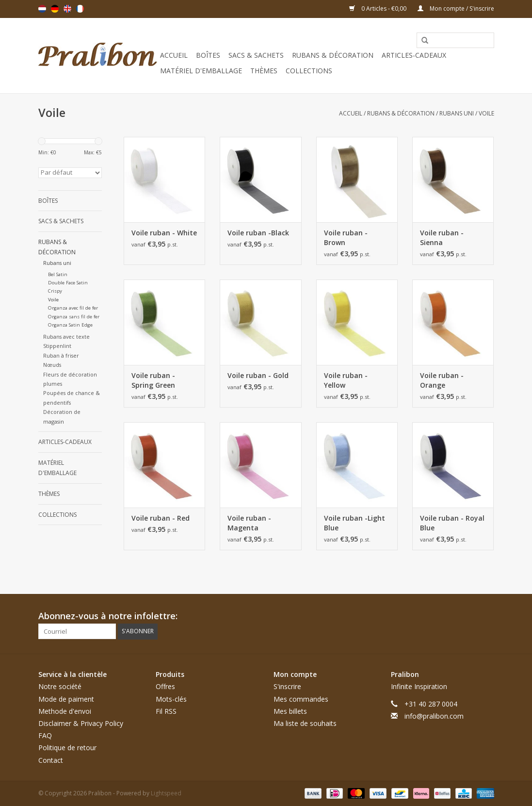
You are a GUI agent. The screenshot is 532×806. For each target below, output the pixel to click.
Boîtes (208, 55)
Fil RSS (166, 711)
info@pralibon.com (434, 716)
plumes (53, 384)
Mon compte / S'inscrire (456, 8)
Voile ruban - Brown (346, 238)
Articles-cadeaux (414, 55)
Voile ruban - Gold (258, 375)
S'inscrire (287, 686)
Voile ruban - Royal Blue (452, 523)
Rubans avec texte (66, 337)
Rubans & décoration (333, 55)
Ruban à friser (61, 355)
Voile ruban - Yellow (346, 380)
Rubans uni (457, 113)
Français (80, 9)
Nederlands (42, 9)
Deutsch (55, 9)
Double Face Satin (68, 283)
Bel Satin (58, 274)
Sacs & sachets (256, 55)
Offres (165, 686)
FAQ (45, 735)
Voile (486, 113)
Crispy (55, 291)
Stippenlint (57, 346)
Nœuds (52, 365)
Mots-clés (171, 699)
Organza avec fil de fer (73, 308)
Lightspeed (166, 793)
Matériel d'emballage (201, 71)
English (67, 9)
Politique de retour (67, 748)
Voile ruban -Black (258, 233)
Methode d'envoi (65, 711)
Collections (309, 71)
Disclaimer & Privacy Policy (81, 723)
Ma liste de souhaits (305, 723)
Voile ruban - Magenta (249, 523)
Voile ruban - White (164, 233)
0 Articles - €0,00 (379, 8)
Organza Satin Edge (70, 325)
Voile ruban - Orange (442, 380)
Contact (51, 760)
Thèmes (264, 71)
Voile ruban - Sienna (442, 238)
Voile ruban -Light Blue (355, 523)
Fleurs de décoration (70, 374)
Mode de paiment (66, 699)
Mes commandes (301, 699)
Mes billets (290, 711)
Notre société (60, 686)
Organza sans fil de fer (74, 317)
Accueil (174, 55)
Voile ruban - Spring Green (153, 380)
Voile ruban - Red (161, 518)
